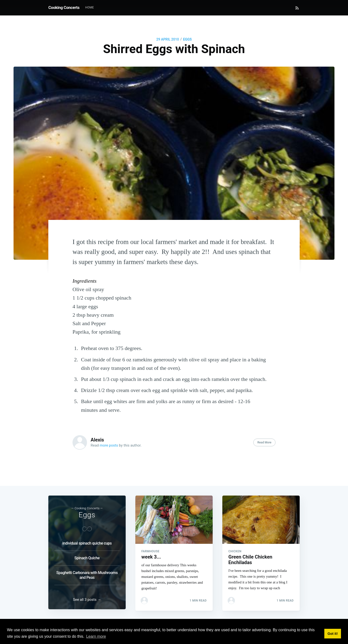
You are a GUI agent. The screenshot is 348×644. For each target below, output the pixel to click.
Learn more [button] (96, 636)
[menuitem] (90, 8)
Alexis (97, 440)
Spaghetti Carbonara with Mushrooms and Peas (87, 574)
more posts (109, 445)
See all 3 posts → (87, 600)
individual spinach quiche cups (87, 542)
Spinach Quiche (87, 556)
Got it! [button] (333, 634)
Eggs (188, 39)
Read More (264, 442)
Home (90, 7)
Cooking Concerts (64, 7)
